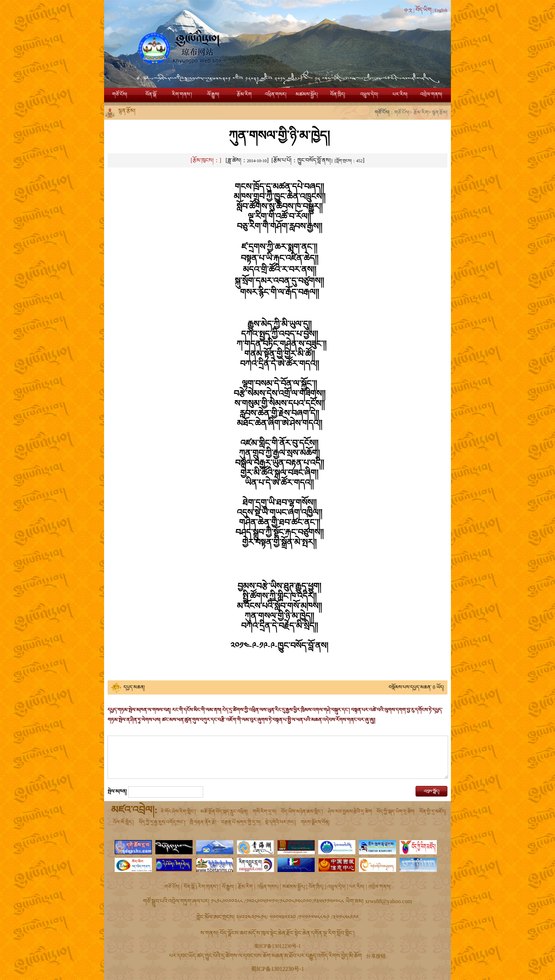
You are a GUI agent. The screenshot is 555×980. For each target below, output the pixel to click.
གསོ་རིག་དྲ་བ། (265, 812)
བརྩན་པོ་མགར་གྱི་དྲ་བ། (241, 822)
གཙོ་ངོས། (120, 94)
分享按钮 (376, 956)
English (441, 10)
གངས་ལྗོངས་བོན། (315, 822)
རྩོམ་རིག (244, 94)
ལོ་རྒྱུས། (213, 94)
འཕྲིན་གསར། (276, 94)
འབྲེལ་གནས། (431, 94)
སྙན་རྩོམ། (440, 112)
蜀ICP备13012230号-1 (277, 946)
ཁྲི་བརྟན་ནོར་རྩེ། (203, 822)
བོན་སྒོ (151, 94)
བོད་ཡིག (424, 10)
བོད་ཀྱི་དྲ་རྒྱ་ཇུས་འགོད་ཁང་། (162, 822)
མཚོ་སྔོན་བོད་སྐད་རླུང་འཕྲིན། (224, 812)
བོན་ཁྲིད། (338, 94)
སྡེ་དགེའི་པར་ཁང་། (281, 822)
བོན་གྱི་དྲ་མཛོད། (433, 812)
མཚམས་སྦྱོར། (307, 94)
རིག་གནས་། (182, 94)
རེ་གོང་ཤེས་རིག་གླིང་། (178, 812)
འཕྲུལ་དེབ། (369, 94)
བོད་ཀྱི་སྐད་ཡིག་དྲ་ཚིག (396, 812)
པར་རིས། (400, 94)
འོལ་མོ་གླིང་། (123, 822)
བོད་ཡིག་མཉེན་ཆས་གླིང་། (302, 812)
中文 (408, 10)
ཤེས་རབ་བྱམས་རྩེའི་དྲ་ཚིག (350, 812)
